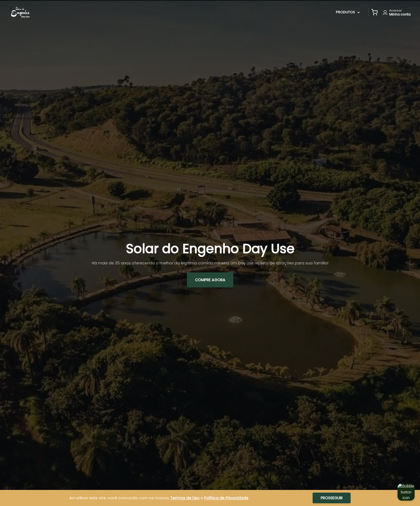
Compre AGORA (210, 280)
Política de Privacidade (226, 498)
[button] (374, 12)
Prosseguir (332, 498)
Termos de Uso (185, 498)
